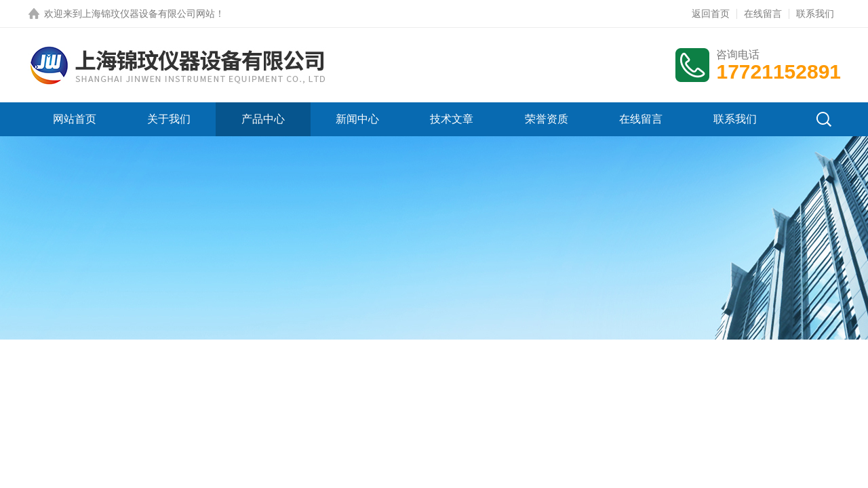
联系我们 (815, 14)
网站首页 (75, 119)
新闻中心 (357, 119)
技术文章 (452, 119)
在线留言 (763, 14)
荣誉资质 (547, 119)
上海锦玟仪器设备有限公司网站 (149, 14)
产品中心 (263, 119)
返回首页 (711, 14)
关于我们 (169, 119)
